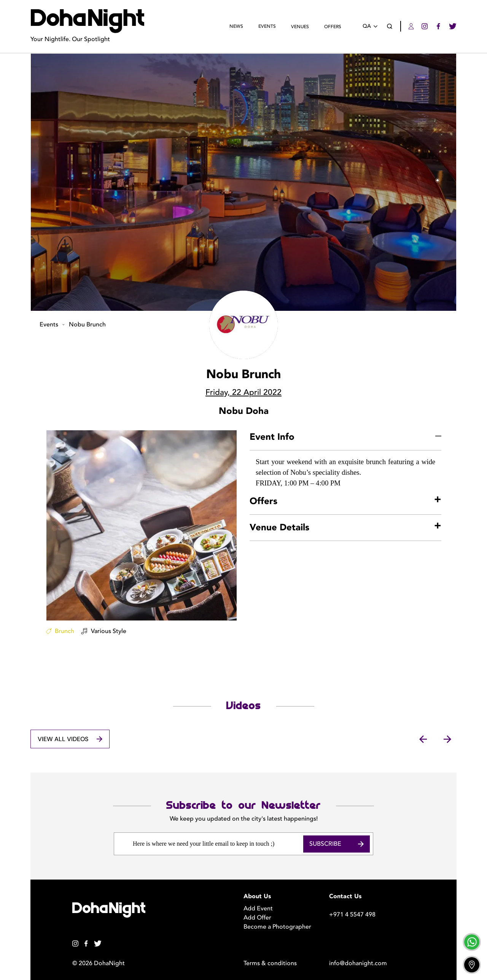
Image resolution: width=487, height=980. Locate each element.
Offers (333, 27)
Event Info (272, 437)
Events (267, 26)
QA (372, 26)
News (236, 26)
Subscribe (337, 844)
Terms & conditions (270, 963)
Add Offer (257, 918)
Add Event (258, 908)
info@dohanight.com (358, 963)
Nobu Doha (244, 411)
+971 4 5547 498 (352, 915)
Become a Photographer (277, 927)
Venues (300, 27)
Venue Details (279, 527)
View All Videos (70, 739)
